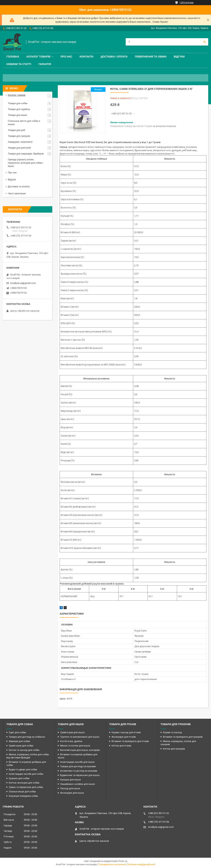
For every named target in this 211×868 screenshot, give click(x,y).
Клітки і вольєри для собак (24, 783)
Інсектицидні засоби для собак (26, 774)
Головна (13, 57)
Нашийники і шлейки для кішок (78, 784)
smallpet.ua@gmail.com (23, 283)
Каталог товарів (38, 57)
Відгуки (179, 57)
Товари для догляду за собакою (27, 737)
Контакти (87, 57)
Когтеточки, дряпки (71, 741)
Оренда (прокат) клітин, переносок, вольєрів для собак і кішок (26, 163)
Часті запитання (17, 193)
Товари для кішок (17, 115)
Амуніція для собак (19, 741)
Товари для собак (18, 103)
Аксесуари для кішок (72, 793)
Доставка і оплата (114, 57)
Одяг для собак (17, 732)
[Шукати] (205, 42)
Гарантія (45, 64)
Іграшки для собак (19, 778)
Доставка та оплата (19, 186)
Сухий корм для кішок (72, 732)
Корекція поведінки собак (23, 796)
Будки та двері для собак (23, 769)
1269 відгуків (187, 3)
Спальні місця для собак (22, 792)
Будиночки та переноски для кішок (80, 775)
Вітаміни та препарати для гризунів (183, 737)
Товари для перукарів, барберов (26, 154)
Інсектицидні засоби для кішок (77, 762)
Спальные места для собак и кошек (24, 123)
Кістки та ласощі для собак (24, 750)
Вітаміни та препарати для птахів (130, 741)
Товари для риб (17, 130)
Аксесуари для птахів (124, 737)
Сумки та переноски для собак (26, 787)
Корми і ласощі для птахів (126, 732)
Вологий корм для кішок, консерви (80, 750)
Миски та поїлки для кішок (75, 746)
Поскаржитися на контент (112, 865)
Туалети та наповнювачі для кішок (80, 737)
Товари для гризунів (19, 136)
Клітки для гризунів (174, 749)
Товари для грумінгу (19, 109)
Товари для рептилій (19, 148)
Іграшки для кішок (71, 780)
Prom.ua (123, 861)
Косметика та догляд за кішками (79, 771)
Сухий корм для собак (21, 746)
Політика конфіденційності (141, 865)
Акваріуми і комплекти (20, 142)
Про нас (66, 57)
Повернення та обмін (151, 57)
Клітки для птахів (121, 746)
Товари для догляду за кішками (78, 766)
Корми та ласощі (172, 732)
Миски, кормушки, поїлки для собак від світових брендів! (28, 756)
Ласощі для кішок (70, 788)
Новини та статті (19, 64)
